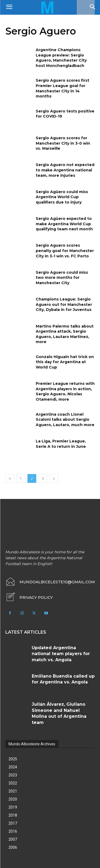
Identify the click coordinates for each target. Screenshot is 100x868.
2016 (13, 831)
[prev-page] (10, 478)
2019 (13, 807)
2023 (13, 775)
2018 (13, 815)
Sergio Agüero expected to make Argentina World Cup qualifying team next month (64, 224)
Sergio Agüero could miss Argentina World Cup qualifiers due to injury (62, 197)
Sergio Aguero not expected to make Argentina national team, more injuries (65, 170)
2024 (13, 767)
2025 (13, 759)
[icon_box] (29, 598)
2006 (13, 847)
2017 (13, 823)
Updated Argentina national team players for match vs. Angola (61, 654)
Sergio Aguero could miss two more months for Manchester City (62, 278)
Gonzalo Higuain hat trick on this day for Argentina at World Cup (65, 362)
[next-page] (54, 478)
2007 (13, 839)
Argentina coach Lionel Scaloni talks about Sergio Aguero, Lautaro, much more (65, 420)
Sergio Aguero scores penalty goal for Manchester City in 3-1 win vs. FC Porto (65, 251)
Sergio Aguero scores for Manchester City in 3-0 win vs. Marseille (63, 143)
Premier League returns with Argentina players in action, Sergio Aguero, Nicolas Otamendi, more (65, 391)
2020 (13, 799)
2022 (13, 783)
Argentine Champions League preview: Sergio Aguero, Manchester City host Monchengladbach (61, 58)
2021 (13, 791)
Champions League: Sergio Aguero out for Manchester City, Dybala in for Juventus (64, 304)
